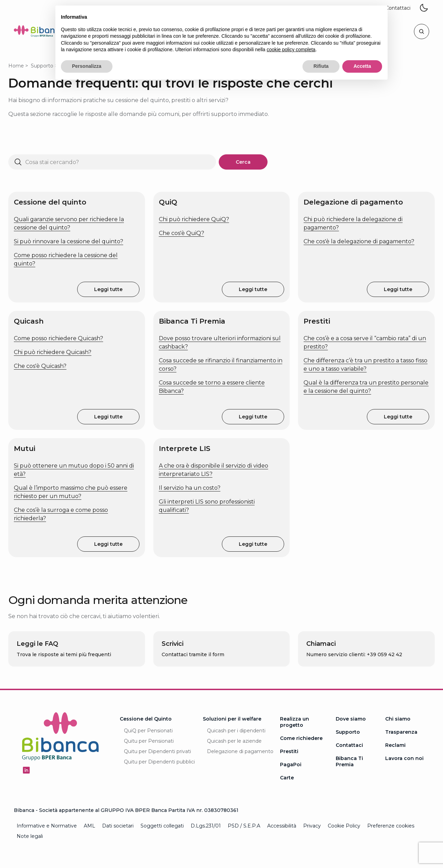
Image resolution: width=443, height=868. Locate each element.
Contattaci (349, 745)
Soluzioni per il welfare (232, 719)
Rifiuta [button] (321, 66)
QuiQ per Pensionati (148, 731)
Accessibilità (282, 826)
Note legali (30, 836)
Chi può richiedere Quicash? (53, 352)
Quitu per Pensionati (149, 741)
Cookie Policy (344, 826)
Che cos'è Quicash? (40, 366)
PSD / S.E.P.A (244, 826)
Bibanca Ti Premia (349, 761)
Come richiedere (301, 738)
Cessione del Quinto (146, 719)
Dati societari (118, 826)
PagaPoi (291, 765)
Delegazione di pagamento (240, 751)
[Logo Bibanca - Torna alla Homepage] (39, 32)
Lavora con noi (404, 758)
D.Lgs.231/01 (206, 826)
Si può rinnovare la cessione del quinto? (69, 241)
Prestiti (289, 751)
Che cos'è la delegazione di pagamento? (359, 241)
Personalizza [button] (87, 66)
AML (89, 826)
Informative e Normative (47, 826)
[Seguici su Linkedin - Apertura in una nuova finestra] (26, 770)
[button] (398, 8)
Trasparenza (401, 732)
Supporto (42, 66)
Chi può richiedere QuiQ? (194, 219)
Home (16, 66)
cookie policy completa (291, 49)
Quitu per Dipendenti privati (157, 751)
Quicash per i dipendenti (236, 731)
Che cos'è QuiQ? (182, 233)
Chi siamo (398, 719)
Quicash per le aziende (234, 741)
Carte (287, 778)
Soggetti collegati (162, 826)
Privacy (312, 826)
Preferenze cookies (391, 826)
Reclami (395, 745)
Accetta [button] (362, 66)
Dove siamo (351, 719)
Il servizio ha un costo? (190, 488)
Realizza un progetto (295, 722)
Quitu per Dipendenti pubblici (159, 762)
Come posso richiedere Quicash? (58, 338)
